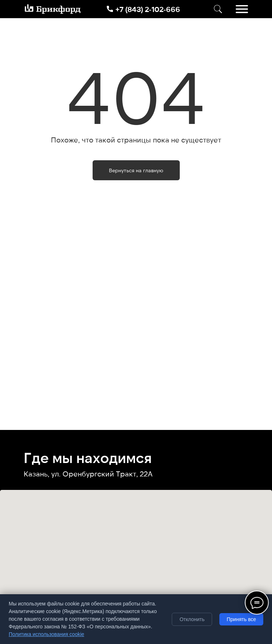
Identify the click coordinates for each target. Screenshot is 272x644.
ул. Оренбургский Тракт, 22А (102, 474)
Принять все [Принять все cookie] (241, 619)
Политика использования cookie (46, 634)
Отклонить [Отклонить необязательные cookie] (192, 619)
